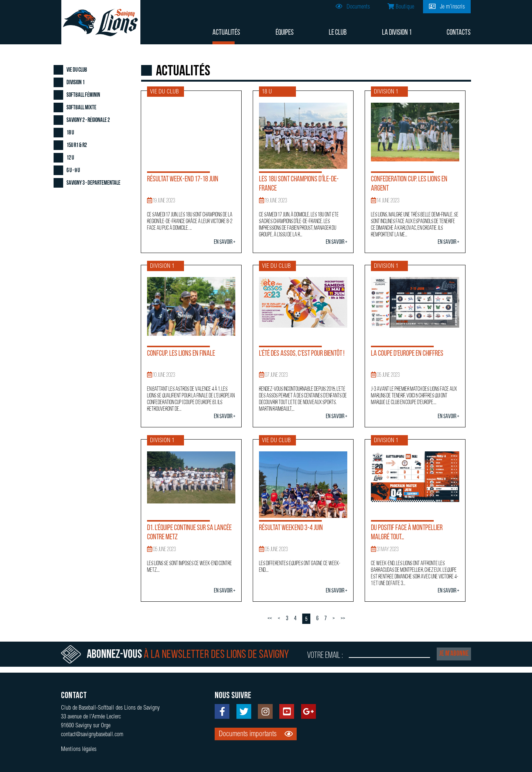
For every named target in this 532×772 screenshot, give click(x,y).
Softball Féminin (83, 95)
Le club (338, 33)
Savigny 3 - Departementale (93, 183)
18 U (70, 133)
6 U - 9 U (73, 171)
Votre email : (325, 656)
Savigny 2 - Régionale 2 (88, 120)
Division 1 (76, 83)
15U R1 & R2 (77, 146)
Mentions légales (79, 750)
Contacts (459, 33)
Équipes (285, 33)
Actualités (226, 33)
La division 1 (397, 33)
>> (343, 619)
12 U (70, 158)
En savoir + (225, 242)
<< (270, 619)
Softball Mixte (81, 108)
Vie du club (77, 70)
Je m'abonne (454, 654)
